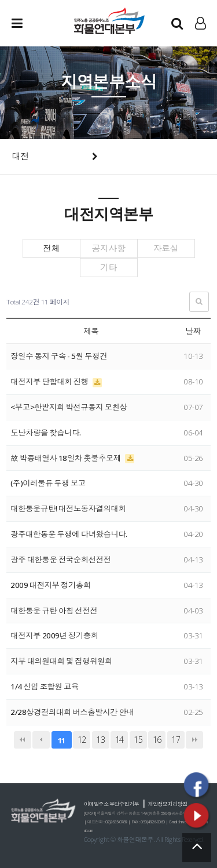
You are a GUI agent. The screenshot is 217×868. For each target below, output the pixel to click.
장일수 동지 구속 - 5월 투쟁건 (59, 356)
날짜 (193, 331)
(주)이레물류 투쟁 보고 (48, 483)
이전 (41, 740)
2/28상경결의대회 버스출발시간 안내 (72, 712)
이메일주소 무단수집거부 (111, 804)
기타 (108, 268)
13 (100, 740)
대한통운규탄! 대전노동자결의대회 (68, 509)
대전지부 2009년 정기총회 (54, 635)
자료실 (166, 248)
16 (157, 740)
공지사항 (109, 248)
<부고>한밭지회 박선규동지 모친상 (69, 407)
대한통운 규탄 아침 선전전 (54, 611)
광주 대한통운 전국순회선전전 (60, 560)
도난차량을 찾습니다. (45, 433)
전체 (51, 248)
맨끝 (194, 740)
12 (82, 740)
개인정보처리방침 (168, 804)
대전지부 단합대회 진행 (50, 382)
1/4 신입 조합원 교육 (45, 687)
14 (119, 740)
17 (176, 740)
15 (138, 740)
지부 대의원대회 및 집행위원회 (61, 661)
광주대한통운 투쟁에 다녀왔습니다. (69, 534)
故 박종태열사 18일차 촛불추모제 (66, 458)
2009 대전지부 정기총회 (51, 585)
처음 (23, 740)
